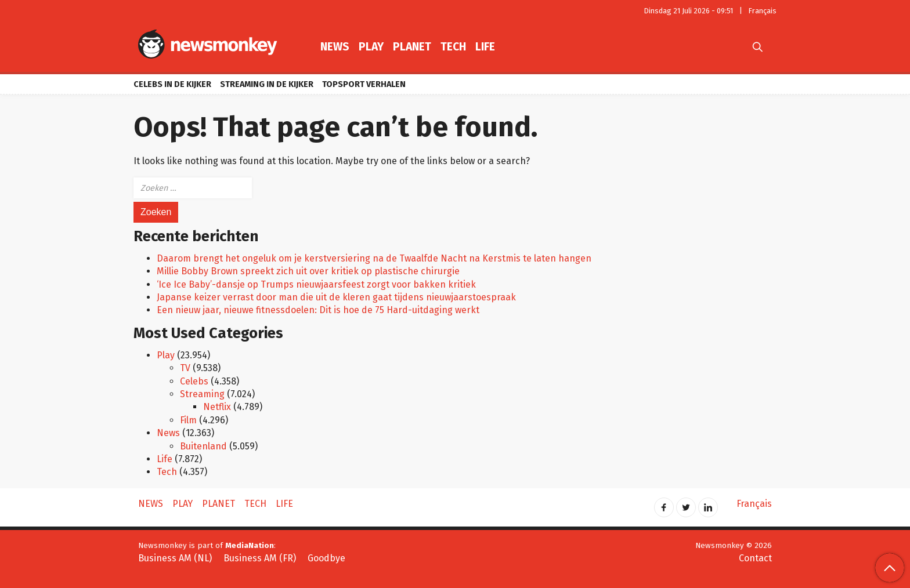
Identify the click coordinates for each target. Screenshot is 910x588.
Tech (453, 47)
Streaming (202, 394)
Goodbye (326, 558)
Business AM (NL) (175, 558)
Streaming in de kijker (267, 84)
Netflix (217, 407)
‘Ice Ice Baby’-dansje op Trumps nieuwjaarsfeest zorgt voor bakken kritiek (316, 284)
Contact (755, 558)
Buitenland (203, 446)
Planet (412, 47)
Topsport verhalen (364, 84)
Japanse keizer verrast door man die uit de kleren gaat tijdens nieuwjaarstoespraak (336, 297)
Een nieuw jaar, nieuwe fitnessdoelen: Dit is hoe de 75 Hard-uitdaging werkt (318, 310)
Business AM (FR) (260, 558)
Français (763, 11)
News (335, 47)
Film (188, 420)
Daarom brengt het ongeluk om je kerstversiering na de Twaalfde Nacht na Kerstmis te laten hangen (374, 258)
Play (371, 47)
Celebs (194, 381)
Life (485, 47)
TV (185, 368)
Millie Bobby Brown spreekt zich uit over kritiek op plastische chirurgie (308, 271)
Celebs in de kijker (172, 84)
